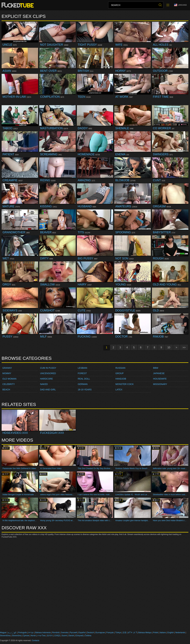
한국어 (50, 636)
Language (180, 5)
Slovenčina (17, 636)
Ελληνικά (79, 636)
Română (56, 633)
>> (184, 347)
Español (82, 633)
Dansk (71, 636)
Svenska (65, 633)
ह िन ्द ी (132, 633)
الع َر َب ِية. (12, 633)
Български (100, 633)
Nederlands (180, 633)
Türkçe (118, 633)
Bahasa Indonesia (43, 633)
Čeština (88, 636)
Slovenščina (5, 636)
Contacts (35, 640)
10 (169, 347)
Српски (26, 636)
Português (23, 633)
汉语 (124, 633)
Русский (73, 633)
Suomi (64, 636)
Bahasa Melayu (145, 633)
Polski (156, 633)
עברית (31, 633)
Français (110, 633)
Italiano (163, 633)
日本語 (57, 636)
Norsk (33, 636)
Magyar (3, 633)
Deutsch (91, 633)
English (171, 633)
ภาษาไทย (41, 636)
